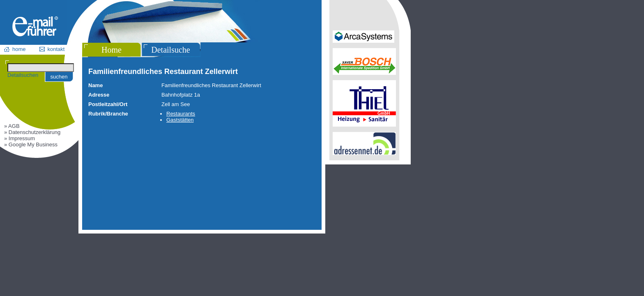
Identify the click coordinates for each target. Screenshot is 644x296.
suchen (59, 77)
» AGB (12, 126)
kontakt (56, 49)
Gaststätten (180, 120)
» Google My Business (31, 145)
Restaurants (181, 114)
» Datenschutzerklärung (32, 132)
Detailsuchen (23, 75)
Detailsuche (170, 50)
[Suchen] (41, 68)
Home (112, 50)
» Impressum (20, 138)
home (19, 49)
